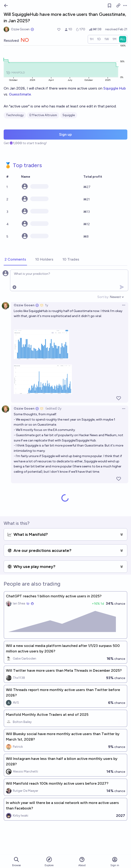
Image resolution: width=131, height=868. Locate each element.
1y (47, 305)
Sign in (115, 862)
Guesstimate (20, 94)
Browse (16, 862)
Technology (15, 115)
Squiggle (69, 115)
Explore (49, 861)
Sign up (65, 134)
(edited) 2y (53, 409)
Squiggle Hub (115, 88)
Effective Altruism (43, 115)
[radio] (92, 39)
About (82, 862)
